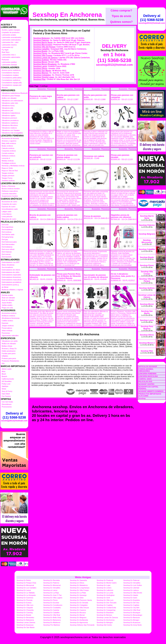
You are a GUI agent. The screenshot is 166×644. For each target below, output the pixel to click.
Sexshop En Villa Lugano (53, 598)
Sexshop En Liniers (104, 588)
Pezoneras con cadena (94, 156)
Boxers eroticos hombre (11, 189)
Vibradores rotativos (9, 128)
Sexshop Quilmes (41, 60)
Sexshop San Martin (42, 71)
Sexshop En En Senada (79, 603)
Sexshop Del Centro (104, 625)
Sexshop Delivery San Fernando (82, 625)
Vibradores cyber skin (10, 103)
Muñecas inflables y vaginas (12, 290)
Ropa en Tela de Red (10, 171)
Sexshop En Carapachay (106, 610)
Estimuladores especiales (11, 275)
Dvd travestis (7, 257)
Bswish (4, 376)
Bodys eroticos (7, 146)
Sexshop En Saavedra (78, 580)
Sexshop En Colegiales (79, 605)
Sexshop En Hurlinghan (106, 595)
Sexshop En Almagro (131, 620)
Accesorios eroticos (9, 313)
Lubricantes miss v (9, 55)
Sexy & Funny (7, 391)
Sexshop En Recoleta (51, 580)
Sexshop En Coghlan (105, 605)
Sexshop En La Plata (78, 593)
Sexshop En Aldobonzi (52, 622)
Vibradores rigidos (9, 115)
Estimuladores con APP (11, 262)
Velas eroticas (7, 331)
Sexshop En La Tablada (26, 593)
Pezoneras (6, 333)
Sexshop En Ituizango (78, 595)
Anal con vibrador (8, 298)
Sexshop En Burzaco (78, 613)
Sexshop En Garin (130, 598)
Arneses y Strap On (9, 348)
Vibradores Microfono (10, 125)
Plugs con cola (7, 308)
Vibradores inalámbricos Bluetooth (15, 93)
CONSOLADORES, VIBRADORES (146, 370)
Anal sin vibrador (8, 300)
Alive (4, 371)
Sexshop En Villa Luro (105, 600)
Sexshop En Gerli (103, 598)
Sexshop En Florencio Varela (81, 600)
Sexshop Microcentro (43, 45)
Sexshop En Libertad (131, 588)
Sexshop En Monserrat (25, 585)
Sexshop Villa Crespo (43, 55)
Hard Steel (6, 394)
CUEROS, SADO (145, 379)
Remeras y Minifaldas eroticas (13, 166)
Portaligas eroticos (9, 163)
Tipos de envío (121, 16)
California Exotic (8, 379)
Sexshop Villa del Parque (44, 47)
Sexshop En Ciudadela (52, 608)
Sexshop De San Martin (26, 627)
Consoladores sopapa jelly (12, 83)
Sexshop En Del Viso (131, 603)
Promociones (7, 407)
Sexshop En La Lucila (105, 593)
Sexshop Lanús (40, 66)
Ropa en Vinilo (7, 168)
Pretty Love (6, 384)
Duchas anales (7, 295)
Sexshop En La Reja (51, 593)
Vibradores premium (9, 118)
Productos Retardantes (10, 361)
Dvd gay (5, 239)
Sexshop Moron (40, 62)
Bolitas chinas (7, 346)
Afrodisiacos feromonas (11, 318)
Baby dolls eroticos (9, 143)
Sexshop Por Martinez (52, 625)
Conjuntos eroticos (9, 151)
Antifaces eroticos (8, 316)
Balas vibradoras (8, 265)
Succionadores (7, 267)
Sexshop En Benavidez (25, 618)
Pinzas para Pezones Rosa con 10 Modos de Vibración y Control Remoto (69, 276)
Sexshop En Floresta (24, 600)
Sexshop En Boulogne (132, 613)
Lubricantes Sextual (9, 65)
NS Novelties (7, 381)
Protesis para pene (9, 358)
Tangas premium (8, 176)
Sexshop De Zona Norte (133, 625)
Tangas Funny (7, 178)
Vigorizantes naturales (10, 335)
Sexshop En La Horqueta (26, 595)
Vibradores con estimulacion (12, 101)
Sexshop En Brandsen (105, 613)
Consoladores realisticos (11, 80)
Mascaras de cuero (9, 219)
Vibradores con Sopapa (11, 130)
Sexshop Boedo (40, 51)
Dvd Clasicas (7, 252)
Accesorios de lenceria (10, 138)
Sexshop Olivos (40, 68)
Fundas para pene (9, 353)
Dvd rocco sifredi (8, 249)
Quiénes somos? (121, 22)
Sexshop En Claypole (25, 608)
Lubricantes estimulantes (11, 40)
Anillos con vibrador (9, 98)
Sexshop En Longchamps (80, 588)
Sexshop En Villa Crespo (79, 590)
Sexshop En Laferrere (105, 590)
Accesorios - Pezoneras (46, 89)
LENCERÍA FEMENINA (147, 374)
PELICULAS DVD (145, 382)
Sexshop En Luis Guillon (133, 585)
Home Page (34, 86)
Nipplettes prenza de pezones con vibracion (121, 216)
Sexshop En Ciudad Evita (106, 608)
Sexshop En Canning (25, 613)
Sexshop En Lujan (104, 585)
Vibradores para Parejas (11, 96)
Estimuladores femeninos (11, 277)
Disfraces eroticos (8, 156)
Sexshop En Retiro (24, 580)
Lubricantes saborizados (11, 57)
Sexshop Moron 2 (147, 343)
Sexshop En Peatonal (105, 580)
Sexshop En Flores (50, 600)
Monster (5, 88)
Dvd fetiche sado (8, 234)
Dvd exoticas (7, 232)
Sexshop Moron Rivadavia (45, 64)
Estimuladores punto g (10, 285)
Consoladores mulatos (10, 75)
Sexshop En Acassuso (132, 622)
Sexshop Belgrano (41, 38)
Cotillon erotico (7, 321)
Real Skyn (6, 52)
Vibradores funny (8, 106)
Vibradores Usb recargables (12, 133)
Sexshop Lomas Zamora (26, 622)
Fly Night (5, 50)
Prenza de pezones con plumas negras (67, 156)
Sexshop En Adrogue (105, 622)
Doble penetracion (9, 351)
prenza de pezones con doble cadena (67, 216)
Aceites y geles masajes (11, 30)
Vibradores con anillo (10, 341)
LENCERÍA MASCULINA (148, 376)
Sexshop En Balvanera (25, 620)
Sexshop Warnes (41, 73)
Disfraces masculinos (10, 191)
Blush (4, 374)
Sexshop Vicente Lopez (44, 77)
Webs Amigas (83, 577)
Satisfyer (5, 386)
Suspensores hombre (10, 196)
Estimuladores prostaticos (11, 282)
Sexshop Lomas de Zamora (45, 58)
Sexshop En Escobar (51, 603)
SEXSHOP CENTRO (146, 384)
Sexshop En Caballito (51, 613)
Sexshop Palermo (41, 40)
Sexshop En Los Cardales (26, 588)
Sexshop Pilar (39, 79)
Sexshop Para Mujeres (147, 328)
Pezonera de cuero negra (41, 96)
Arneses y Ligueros (9, 141)
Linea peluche (7, 216)
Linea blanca (7, 214)
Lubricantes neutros (9, 45)
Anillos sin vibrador (9, 344)
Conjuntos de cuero (9, 204)
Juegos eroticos (8, 326)
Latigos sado (7, 212)
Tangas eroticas (8, 173)
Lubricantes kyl (7, 47)
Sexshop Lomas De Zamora (107, 618)
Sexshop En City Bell (131, 608)
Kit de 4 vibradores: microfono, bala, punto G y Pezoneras (123, 276)
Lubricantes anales (9, 35)
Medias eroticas (8, 161)
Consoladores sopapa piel (12, 85)
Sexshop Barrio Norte (43, 42)
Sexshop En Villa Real (132, 610)
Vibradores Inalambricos (11, 113)
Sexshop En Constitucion (53, 605)
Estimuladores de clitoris (11, 270)
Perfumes (5, 60)
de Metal (5, 287)
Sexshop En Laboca (131, 590)
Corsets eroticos (8, 153)
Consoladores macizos (10, 73)
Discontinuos (7, 404)
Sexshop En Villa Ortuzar (80, 608)
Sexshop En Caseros (78, 610)
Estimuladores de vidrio (11, 272)
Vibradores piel (7, 110)
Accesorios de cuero (9, 202)
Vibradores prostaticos (10, 120)
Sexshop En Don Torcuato (107, 603)
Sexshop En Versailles (132, 583)
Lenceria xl (6, 158)
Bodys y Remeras (8, 186)
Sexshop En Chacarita (25, 610)
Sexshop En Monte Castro (107, 583)
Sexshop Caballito (41, 49)
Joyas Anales (7, 303)
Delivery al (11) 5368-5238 (14, 415)
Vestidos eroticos (8, 181)
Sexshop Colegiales (42, 75)
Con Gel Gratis (7, 402)
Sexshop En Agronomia (79, 622)
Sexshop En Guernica (25, 598)
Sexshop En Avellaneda (79, 620)
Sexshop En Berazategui (133, 615)
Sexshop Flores (40, 53)
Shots (4, 389)
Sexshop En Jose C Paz (52, 595)
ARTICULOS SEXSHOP (148, 366)
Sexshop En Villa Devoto (133, 593)
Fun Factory (6, 396)
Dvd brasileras (7, 229)
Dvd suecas (6, 254)
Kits (3, 363)
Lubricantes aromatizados (11, 37)
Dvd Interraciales (8, 244)
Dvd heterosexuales (9, 242)
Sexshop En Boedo (24, 615)
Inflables (5, 356)
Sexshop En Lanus (24, 590)
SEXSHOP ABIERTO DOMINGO (151, 391)
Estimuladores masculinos (12, 280)
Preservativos (7, 328)
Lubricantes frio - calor (10, 42)
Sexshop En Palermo (51, 583)
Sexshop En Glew (77, 598)
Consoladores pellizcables (12, 78)
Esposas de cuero (9, 207)
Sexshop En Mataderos (79, 585)
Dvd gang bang (8, 237)
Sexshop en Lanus (50, 590)
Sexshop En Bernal (77, 615)
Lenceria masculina (9, 194)
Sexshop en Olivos (77, 583)
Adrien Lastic (7, 369)
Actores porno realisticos (11, 70)
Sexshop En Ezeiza (24, 603)
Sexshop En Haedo (131, 595)
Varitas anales (7, 305)
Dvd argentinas (7, 227)
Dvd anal (5, 225)
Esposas (5, 323)
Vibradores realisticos (10, 123)
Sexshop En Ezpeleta (132, 600)
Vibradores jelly (8, 108)
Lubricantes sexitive (9, 62)
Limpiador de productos (11, 32)
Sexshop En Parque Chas (26, 583)
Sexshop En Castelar (51, 610)
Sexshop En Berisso (104, 615)
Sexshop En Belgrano (78, 618)
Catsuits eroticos (8, 148)
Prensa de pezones (92, 216)
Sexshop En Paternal (131, 580)
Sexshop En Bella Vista (52, 618)
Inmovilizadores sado (10, 209)
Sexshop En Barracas (132, 618)
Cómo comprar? (121, 11)
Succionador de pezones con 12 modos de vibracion (96, 276)
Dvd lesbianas (7, 247)
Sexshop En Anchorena (67, 15)
